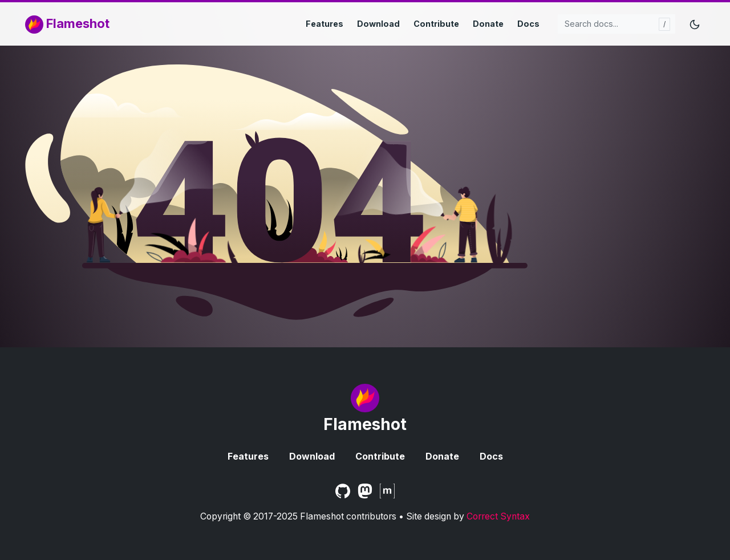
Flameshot (67, 25)
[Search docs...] (617, 24)
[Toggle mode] (695, 24)
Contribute (436, 24)
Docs (528, 24)
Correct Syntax (498, 516)
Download (378, 24)
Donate (488, 24)
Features (325, 24)
